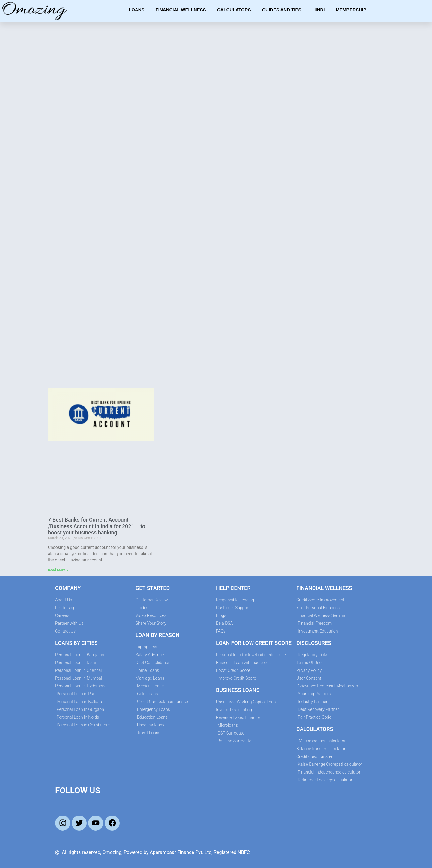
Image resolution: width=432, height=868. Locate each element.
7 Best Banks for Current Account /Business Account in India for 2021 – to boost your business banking (97, 526)
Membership (351, 10)
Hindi (319, 10)
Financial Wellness (181, 10)
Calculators (234, 10)
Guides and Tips (282, 10)
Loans (137, 10)
